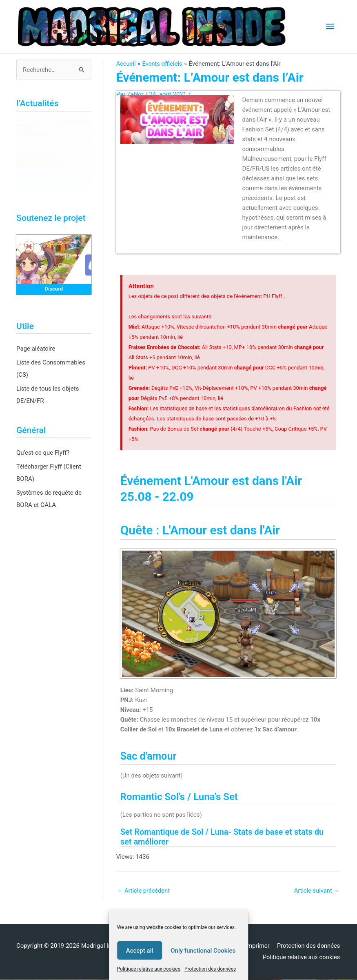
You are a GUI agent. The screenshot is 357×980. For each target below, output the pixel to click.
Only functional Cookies (203, 951)
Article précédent (144, 891)
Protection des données (210, 969)
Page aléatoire (36, 349)
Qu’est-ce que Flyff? (43, 453)
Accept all (140, 951)
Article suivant (316, 891)
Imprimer (256, 946)
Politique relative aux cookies (149, 969)
